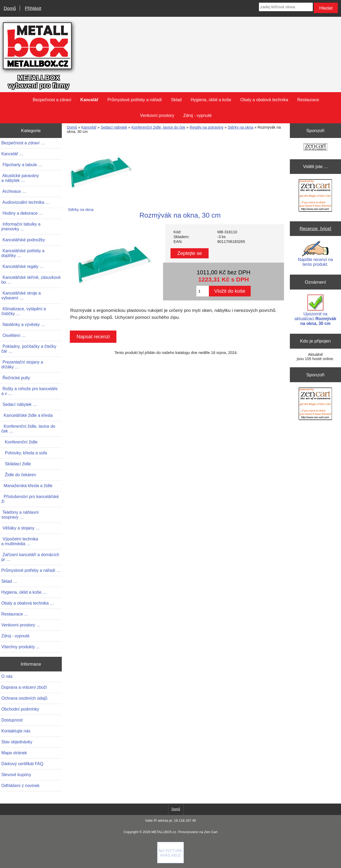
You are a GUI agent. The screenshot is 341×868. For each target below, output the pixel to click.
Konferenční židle (19, 442)
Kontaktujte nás (16, 731)
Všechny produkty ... (20, 647)
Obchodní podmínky (20, 709)
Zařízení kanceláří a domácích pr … (30, 557)
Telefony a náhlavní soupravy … (20, 515)
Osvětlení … (13, 335)
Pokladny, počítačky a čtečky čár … (29, 349)
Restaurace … (15, 614)
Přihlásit (33, 8)
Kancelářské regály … (23, 266)
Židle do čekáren (19, 475)
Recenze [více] (315, 229)
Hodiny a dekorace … (22, 213)
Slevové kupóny (16, 775)
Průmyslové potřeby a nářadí (135, 100)
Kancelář (89, 127)
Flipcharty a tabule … (22, 165)
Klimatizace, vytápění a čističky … (24, 311)
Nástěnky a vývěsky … (23, 325)
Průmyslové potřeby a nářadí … (31, 570)
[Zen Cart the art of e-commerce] (315, 147)
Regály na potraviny (207, 127)
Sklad (176, 100)
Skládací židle (16, 464)
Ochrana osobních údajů (24, 698)
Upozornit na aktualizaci (316, 310)
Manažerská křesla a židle (27, 486)
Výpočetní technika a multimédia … (20, 541)
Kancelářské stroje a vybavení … (21, 296)
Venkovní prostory (157, 115)
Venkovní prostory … (21, 625)
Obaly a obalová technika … (28, 603)
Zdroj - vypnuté (198, 115)
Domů (10, 8)
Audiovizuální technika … (25, 202)
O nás (7, 676)
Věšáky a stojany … (21, 528)
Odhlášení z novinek (20, 786)
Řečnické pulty (16, 378)
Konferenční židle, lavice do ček (158, 127)
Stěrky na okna (241, 127)
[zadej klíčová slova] (286, 7)
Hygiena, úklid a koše (211, 100)
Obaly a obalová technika (264, 100)
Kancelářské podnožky (23, 240)
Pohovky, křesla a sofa (24, 453)
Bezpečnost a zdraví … (23, 143)
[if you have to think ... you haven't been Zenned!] (170, 862)
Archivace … (14, 191)
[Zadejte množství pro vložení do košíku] (203, 291)
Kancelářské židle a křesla (27, 415)
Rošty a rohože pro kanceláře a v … (29, 391)
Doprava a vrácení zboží (24, 687)
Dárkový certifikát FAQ (22, 764)
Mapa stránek (14, 753)
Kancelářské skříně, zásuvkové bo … (31, 280)
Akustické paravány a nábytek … (20, 178)
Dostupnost (12, 720)
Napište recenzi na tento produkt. (315, 254)
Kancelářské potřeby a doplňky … (23, 253)
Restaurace (308, 100)
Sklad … (9, 581)
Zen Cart (211, 832)
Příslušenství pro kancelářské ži (30, 499)
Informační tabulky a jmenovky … (21, 227)
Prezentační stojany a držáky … (22, 364)
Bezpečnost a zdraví (52, 100)
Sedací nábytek (114, 127)
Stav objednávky (17, 742)
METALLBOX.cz (164, 832)
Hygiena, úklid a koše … (24, 592)
